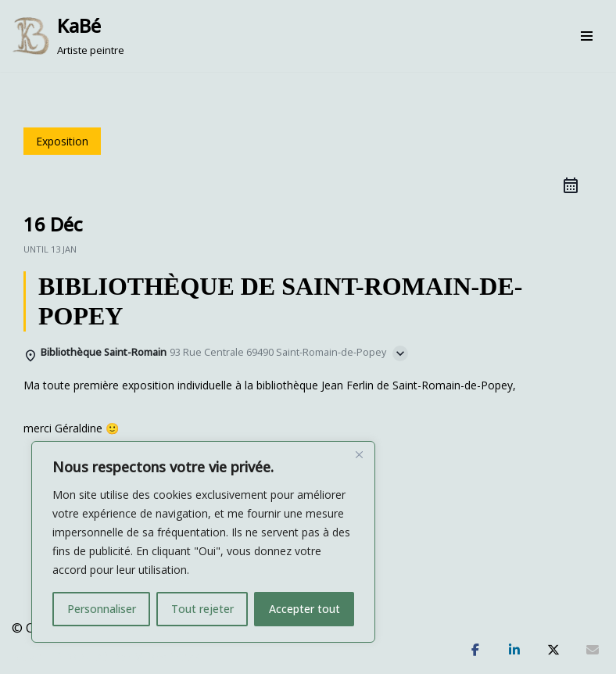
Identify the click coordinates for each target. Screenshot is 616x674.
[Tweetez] (553, 651)
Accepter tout (304, 609)
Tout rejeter (202, 609)
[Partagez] (475, 651)
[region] (203, 542)
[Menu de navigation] (587, 36)
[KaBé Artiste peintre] (68, 36)
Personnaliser (102, 609)
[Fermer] (359, 454)
